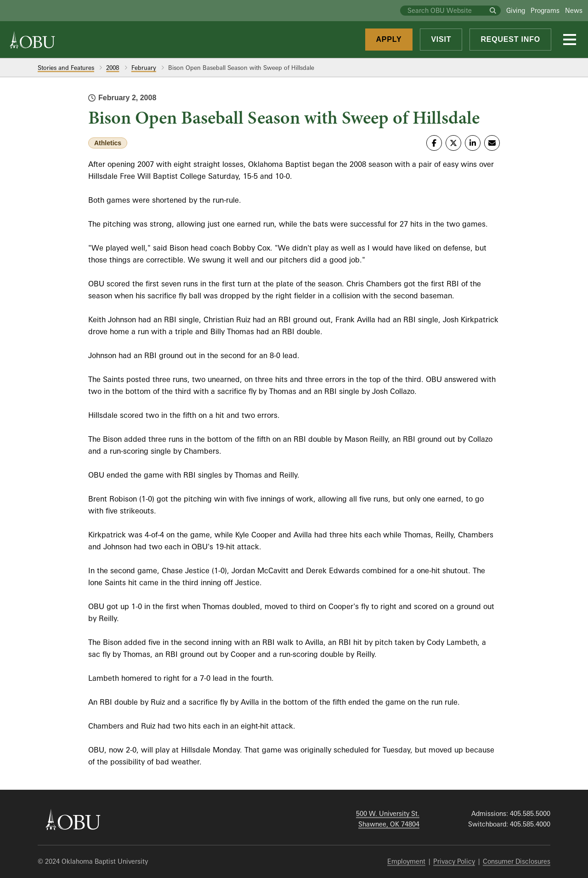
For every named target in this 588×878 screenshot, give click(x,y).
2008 (113, 68)
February (144, 68)
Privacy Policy (454, 861)
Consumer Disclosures (517, 861)
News (574, 10)
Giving (516, 10)
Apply (389, 39)
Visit (441, 39)
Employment (406, 861)
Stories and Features (66, 68)
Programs (545, 10)
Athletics (108, 143)
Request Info (510, 39)
